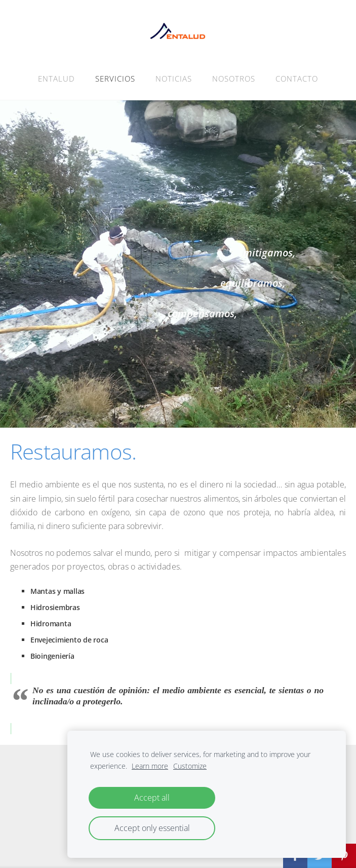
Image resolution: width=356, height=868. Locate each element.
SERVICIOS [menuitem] (115, 79)
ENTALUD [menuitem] (56, 79)
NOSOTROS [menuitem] (234, 79)
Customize (190, 766)
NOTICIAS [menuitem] (174, 79)
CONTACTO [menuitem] (297, 79)
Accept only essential (152, 828)
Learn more (150, 766)
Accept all (152, 798)
